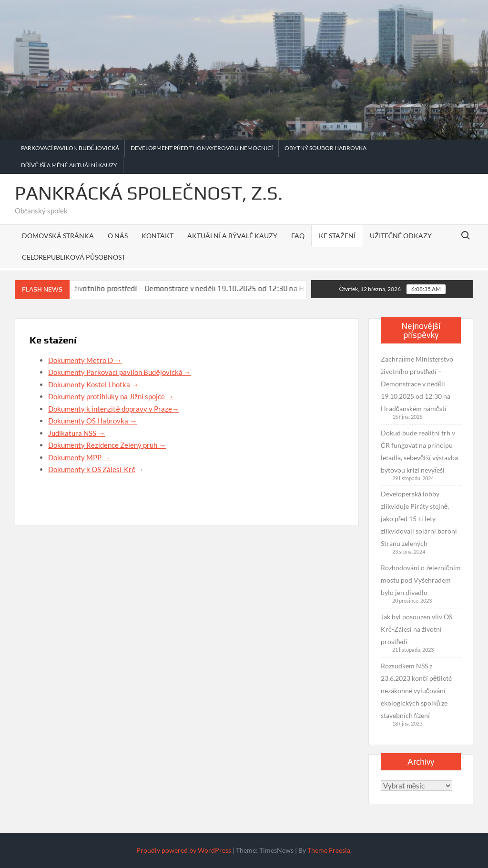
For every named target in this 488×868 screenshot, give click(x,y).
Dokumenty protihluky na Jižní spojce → (112, 396)
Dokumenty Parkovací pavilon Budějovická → (119, 372)
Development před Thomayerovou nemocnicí (202, 148)
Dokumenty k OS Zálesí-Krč (92, 469)
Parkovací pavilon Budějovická (70, 148)
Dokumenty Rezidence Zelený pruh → (107, 445)
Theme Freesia (329, 850)
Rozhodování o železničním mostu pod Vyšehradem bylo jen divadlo (421, 580)
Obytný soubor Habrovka (325, 148)
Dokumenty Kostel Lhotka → (93, 384)
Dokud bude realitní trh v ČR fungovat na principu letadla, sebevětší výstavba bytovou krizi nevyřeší (420, 451)
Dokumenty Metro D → (85, 360)
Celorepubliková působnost (74, 257)
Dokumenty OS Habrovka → (92, 421)
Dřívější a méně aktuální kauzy (69, 165)
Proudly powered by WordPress (184, 850)
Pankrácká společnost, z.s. (149, 193)
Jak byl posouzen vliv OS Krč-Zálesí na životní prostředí (417, 629)
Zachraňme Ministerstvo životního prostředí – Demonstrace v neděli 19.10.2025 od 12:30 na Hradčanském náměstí (193, 288)
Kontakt (158, 236)
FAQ (298, 236)
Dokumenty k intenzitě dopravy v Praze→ (113, 409)
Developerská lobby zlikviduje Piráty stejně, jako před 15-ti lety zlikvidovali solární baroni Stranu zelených (419, 519)
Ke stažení (337, 236)
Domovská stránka (58, 236)
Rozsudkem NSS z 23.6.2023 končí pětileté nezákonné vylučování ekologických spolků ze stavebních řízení (417, 691)
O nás (118, 236)
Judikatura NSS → (76, 433)
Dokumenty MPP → (80, 457)
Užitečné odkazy (401, 236)
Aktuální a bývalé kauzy (232, 236)
